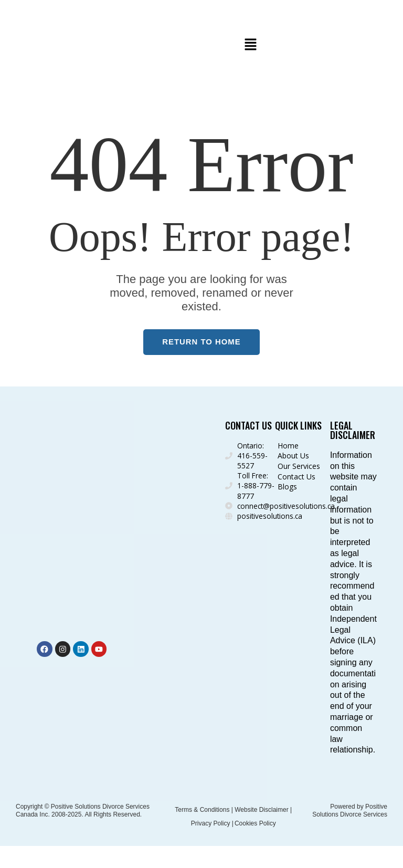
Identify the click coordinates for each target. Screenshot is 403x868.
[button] (250, 45)
